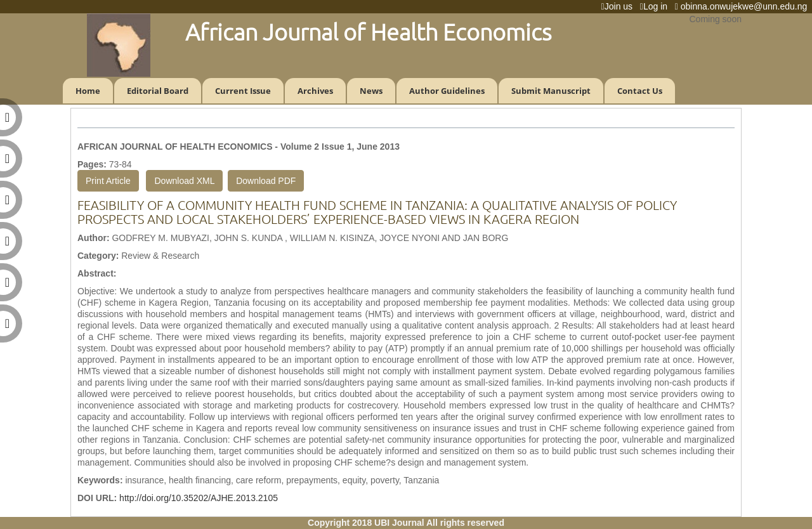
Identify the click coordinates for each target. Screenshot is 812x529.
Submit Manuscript (551, 91)
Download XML (184, 181)
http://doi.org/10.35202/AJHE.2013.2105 (199, 498)
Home (88, 91)
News (371, 91)
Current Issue (243, 91)
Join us (619, 6)
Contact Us (640, 91)
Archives (315, 91)
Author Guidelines (447, 91)
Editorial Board (158, 91)
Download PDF (266, 181)
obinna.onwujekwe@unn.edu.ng (743, 6)
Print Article (108, 181)
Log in (656, 6)
